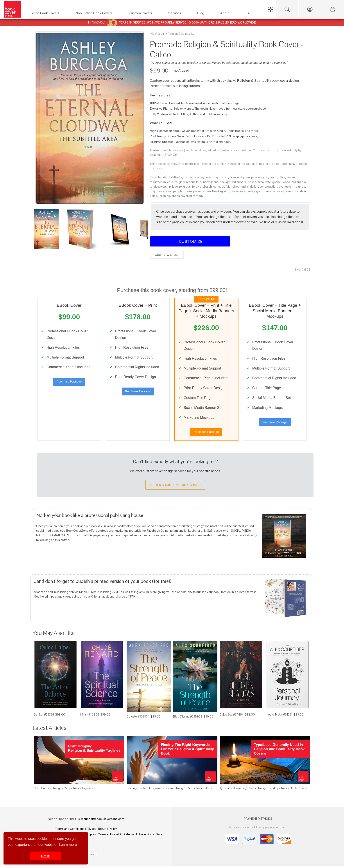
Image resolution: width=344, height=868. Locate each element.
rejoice (154, 187)
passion (256, 177)
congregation (268, 187)
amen (207, 191)
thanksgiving (221, 191)
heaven (292, 177)
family (251, 191)
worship (166, 187)
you (266, 177)
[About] (228, 14)
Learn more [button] (68, 845)
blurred (300, 187)
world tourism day (295, 182)
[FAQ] (253, 14)
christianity (175, 177)
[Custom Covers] (144, 14)
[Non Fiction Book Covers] (98, 14)
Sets (159, 836)
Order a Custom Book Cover (175, 487)
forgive (197, 187)
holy (153, 191)
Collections (147, 836)
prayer (197, 191)
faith (228, 187)
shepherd (239, 187)
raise (233, 177)
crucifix (172, 182)
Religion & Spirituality (181, 34)
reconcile (192, 182)
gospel (277, 182)
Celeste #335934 (138, 718)
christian (253, 187)
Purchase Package (69, 383)
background (228, 182)
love (175, 187)
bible (282, 177)
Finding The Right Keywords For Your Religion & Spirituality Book (169, 790)
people (178, 191)
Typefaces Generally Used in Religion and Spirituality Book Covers (263, 790)
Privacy (91, 831)
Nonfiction (157, 34)
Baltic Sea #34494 (232, 716)
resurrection (158, 182)
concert (188, 177)
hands (162, 177)
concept (219, 187)
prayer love (238, 191)
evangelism (287, 187)
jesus (215, 182)
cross (160, 191)
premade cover (273, 191)
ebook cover (180, 196)
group (273, 177)
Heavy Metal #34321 (279, 716)
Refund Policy (107, 831)
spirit (169, 191)
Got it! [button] (46, 856)
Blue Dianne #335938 (188, 718)
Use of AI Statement (124, 836)
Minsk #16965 (90, 716)
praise (188, 191)
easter (199, 177)
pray (216, 177)
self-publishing (160, 196)
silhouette (264, 182)
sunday (205, 182)
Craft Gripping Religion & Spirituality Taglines (63, 790)
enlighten (244, 177)
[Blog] (204, 14)
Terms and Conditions (70, 831)
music (224, 177)
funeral (242, 182)
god (259, 191)
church (207, 187)
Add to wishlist (167, 255)
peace (252, 182)
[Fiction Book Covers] (48, 14)
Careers (103, 836)
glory (182, 182)
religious (185, 187)
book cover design (297, 191)
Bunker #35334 (44, 716)
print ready (196, 196)
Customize (190, 241)
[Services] (178, 14)
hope (208, 177)
